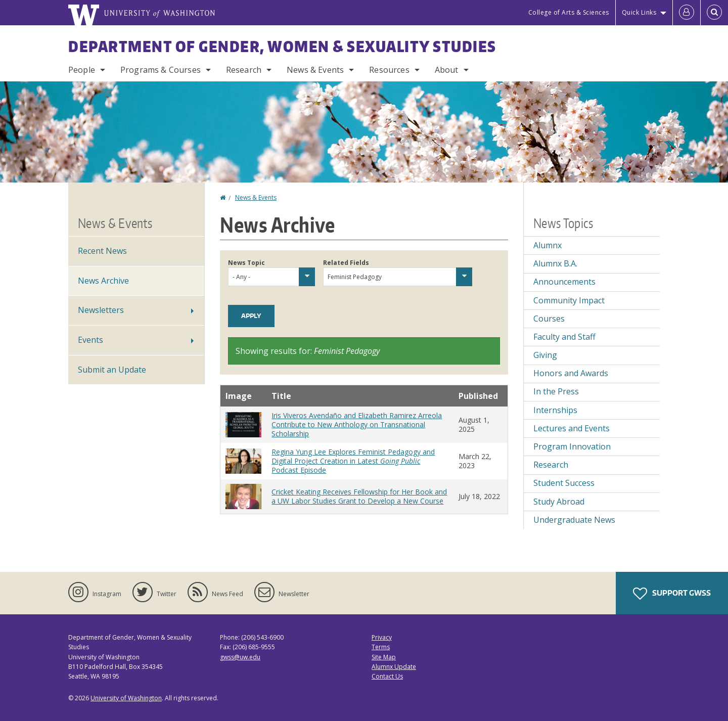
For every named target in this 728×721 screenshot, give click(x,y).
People (82, 70)
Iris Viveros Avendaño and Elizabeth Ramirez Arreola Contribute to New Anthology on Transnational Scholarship (357, 424)
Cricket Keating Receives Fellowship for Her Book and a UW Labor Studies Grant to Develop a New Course (359, 496)
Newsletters (101, 310)
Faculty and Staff (564, 337)
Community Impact (569, 300)
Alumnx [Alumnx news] (548, 245)
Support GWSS (672, 594)
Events (90, 340)
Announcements (564, 282)
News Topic (246, 263)
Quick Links (639, 12)
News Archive (103, 281)
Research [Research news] (551, 465)
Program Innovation (572, 446)
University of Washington (126, 698)
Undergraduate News (574, 520)
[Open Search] (714, 13)
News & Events (315, 70)
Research (244, 70)
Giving (545, 355)
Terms (381, 647)
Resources (389, 70)
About (447, 70)
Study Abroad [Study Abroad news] (559, 502)
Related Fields (346, 263)
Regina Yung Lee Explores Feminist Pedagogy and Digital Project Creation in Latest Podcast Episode (353, 461)
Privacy (382, 637)
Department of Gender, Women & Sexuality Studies (282, 46)
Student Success (564, 483)
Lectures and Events (572, 428)
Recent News (102, 251)
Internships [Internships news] (555, 410)
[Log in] (687, 13)
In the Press (556, 391)
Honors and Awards (571, 373)
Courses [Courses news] (549, 319)
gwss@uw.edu (240, 657)
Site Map (384, 657)
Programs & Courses (161, 70)
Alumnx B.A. (555, 263)
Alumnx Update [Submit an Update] (394, 667)
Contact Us (387, 676)
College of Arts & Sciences (569, 12)
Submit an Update (112, 370)
